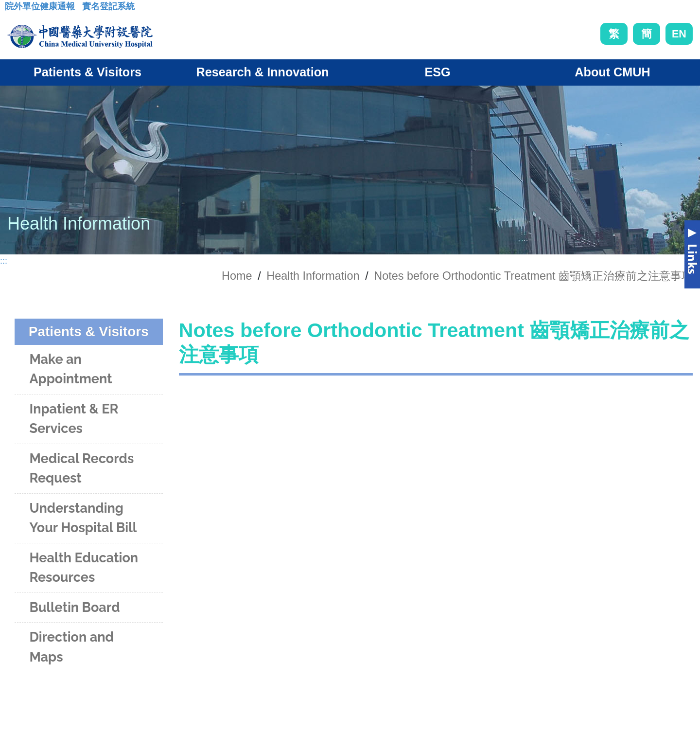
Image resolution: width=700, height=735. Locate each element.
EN (679, 34)
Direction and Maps (71, 647)
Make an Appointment (70, 369)
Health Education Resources (84, 568)
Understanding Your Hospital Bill (83, 518)
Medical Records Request (81, 468)
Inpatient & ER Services (74, 419)
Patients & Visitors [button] (87, 72)
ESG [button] (437, 72)
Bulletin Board (74, 607)
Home (237, 276)
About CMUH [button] (612, 72)
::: (12, 9)
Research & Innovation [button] (263, 72)
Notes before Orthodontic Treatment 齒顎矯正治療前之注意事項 (533, 276)
